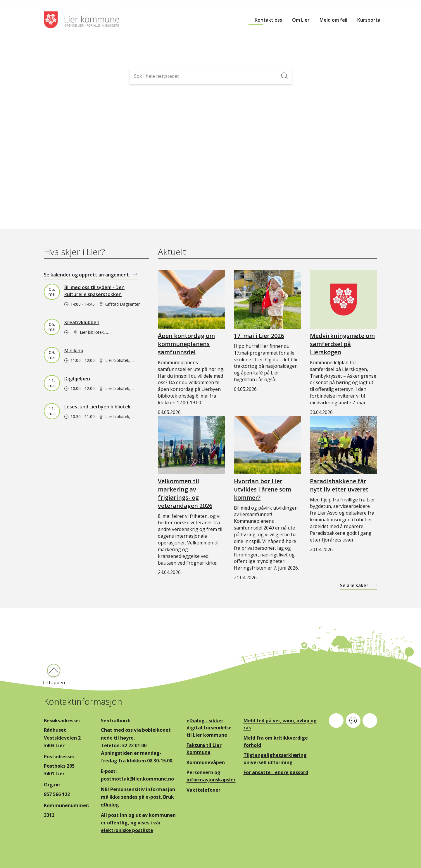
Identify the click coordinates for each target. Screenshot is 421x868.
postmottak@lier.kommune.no (137, 779)
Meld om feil (333, 20)
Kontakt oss (268, 20)
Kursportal (369, 20)
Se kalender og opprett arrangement (87, 275)
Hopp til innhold (18, 3)
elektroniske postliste (127, 830)
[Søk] (285, 76)
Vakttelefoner (203, 790)
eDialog (110, 805)
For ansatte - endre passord (276, 772)
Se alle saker (355, 585)
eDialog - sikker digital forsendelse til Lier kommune (209, 728)
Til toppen (54, 683)
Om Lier (301, 20)
